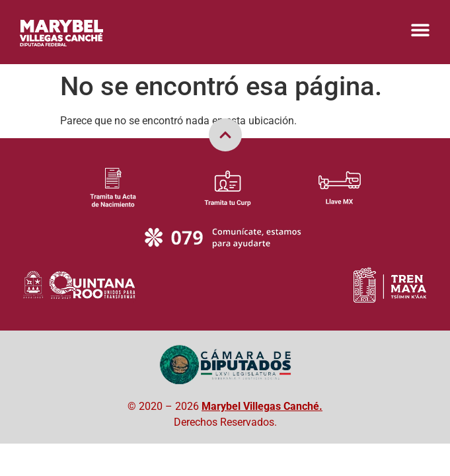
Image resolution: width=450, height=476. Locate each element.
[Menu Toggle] (420, 30)
